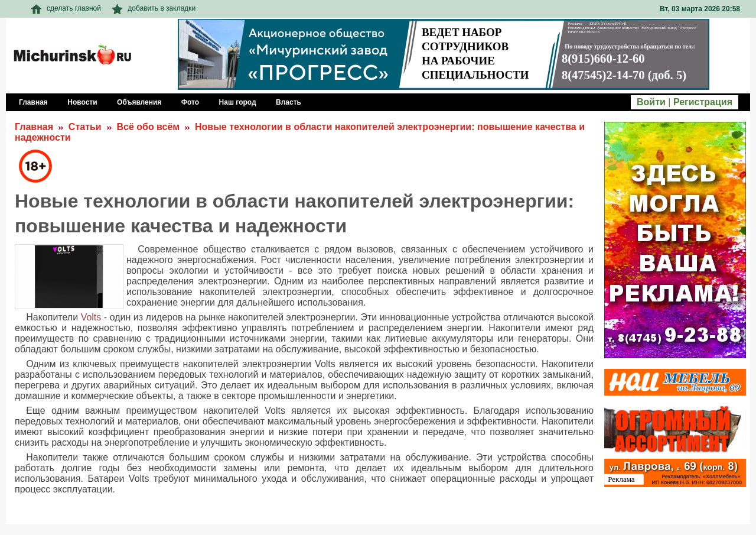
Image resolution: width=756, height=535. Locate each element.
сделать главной (66, 8)
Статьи (85, 127)
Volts (91, 317)
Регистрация (703, 102)
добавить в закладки (154, 8)
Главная (34, 127)
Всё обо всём (148, 127)
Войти (651, 102)
